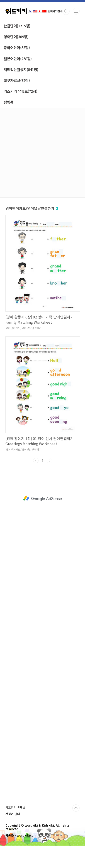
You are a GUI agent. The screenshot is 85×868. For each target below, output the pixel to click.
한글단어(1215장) (17, 26)
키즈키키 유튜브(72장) (21, 91)
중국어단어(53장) (17, 48)
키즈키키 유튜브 (15, 807)
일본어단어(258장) (18, 59)
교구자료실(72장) (17, 80)
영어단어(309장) (16, 37)
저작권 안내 (13, 814)
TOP (76, 808)
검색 (66, 11)
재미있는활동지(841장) (21, 69)
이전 (36, 461)
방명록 (9, 102)
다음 (49, 461)
